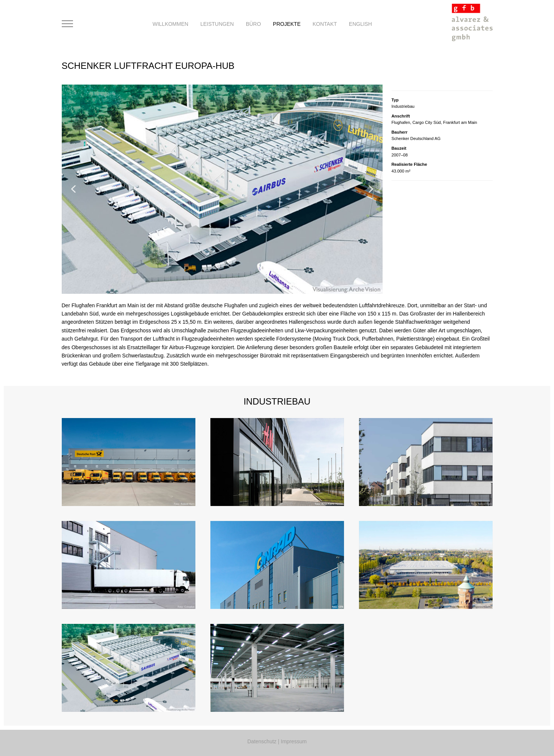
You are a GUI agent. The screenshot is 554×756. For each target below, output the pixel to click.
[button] (73, 189)
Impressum (294, 741)
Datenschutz (262, 741)
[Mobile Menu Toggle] (67, 24)
